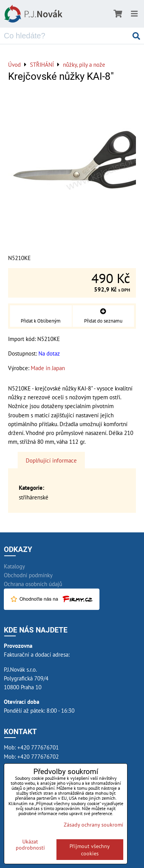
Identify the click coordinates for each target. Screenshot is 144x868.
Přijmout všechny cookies (90, 850)
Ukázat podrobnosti (30, 845)
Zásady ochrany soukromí (94, 824)
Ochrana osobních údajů (33, 584)
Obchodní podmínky (28, 575)
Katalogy (14, 566)
